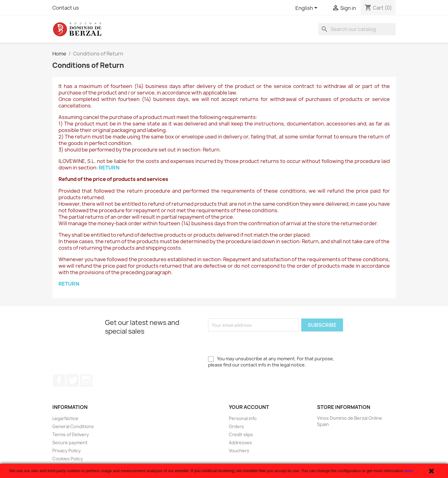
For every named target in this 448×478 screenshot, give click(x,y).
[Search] (357, 29)
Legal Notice (65, 418)
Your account (249, 407)
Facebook (59, 380)
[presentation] (255, 344)
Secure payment (70, 443)
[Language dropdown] (307, 8)
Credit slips (241, 434)
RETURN (109, 168)
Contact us (66, 8)
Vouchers (239, 451)
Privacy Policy (67, 451)
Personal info (243, 418)
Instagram (86, 380)
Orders (236, 426)
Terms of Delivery (71, 434)
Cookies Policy (68, 459)
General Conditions (73, 426)
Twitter (73, 380)
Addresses (240, 443)
